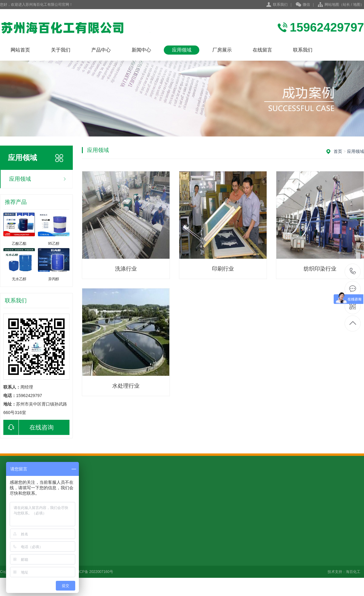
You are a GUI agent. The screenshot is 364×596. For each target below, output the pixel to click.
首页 (338, 151)
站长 (346, 5)
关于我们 (61, 50)
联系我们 (280, 5)
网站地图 (332, 5)
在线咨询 (29, 427)
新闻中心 (141, 50)
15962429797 (353, 271)
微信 (303, 5)
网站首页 (20, 50)
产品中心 (101, 50)
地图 (357, 5)
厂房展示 (222, 50)
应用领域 (182, 50)
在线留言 (262, 50)
